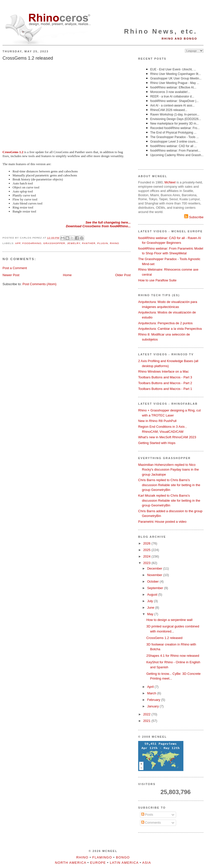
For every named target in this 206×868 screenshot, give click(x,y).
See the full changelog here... (108, 222)
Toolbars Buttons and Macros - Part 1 (165, 389)
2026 (147, 543)
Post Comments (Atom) (40, 284)
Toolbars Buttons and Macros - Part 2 (165, 383)
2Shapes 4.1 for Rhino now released (173, 656)
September (156, 588)
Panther (89, 243)
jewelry (74, 243)
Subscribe (194, 217)
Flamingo (102, 857)
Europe (98, 863)
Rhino (115, 243)
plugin (103, 243)
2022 (147, 714)
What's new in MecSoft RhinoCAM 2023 (167, 437)
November (155, 575)
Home (67, 275)
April (151, 687)
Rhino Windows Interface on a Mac (164, 371)
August (153, 594)
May (151, 614)
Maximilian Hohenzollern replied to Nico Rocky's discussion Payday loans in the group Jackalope (168, 470)
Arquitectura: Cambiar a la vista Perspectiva (170, 329)
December (155, 568)
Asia (147, 863)
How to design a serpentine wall (169, 620)
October (153, 581)
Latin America (124, 863)
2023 (147, 563)
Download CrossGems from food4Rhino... (98, 226)
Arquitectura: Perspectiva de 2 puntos (165, 323)
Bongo (123, 857)
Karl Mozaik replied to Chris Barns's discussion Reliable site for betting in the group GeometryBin (169, 500)
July (151, 601)
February (154, 700)
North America (71, 863)
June (151, 608)
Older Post (123, 275)
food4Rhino (32, 243)
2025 (147, 550)
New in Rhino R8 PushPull (157, 421)
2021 (147, 721)
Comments (151, 823)
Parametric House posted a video (162, 522)
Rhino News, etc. (161, 31)
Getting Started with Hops (157, 443)
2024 (147, 556)
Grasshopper (54, 243)
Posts (147, 815)
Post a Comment (15, 268)
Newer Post (11, 275)
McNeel (170, 182)
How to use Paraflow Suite (157, 280)
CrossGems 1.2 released (28, 58)
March (152, 693)
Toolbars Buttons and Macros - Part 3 (165, 377)
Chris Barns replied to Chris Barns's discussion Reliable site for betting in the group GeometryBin (169, 485)
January (153, 706)
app (18, 243)
